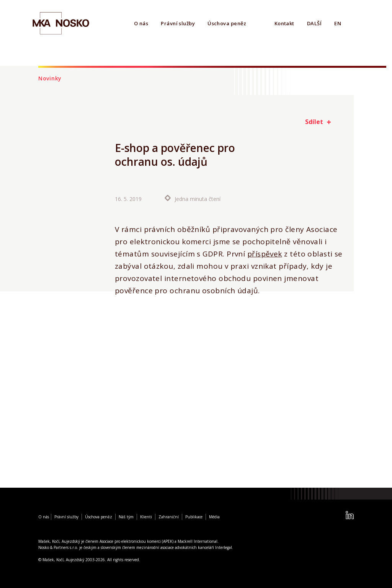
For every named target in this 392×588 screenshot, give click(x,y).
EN (338, 23)
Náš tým (126, 517)
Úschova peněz (227, 23)
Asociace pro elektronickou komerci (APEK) (136, 541)
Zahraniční (169, 517)
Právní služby (178, 23)
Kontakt (284, 23)
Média (214, 517)
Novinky (50, 78)
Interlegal (224, 547)
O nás (141, 23)
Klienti (146, 517)
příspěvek (265, 254)
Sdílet (314, 122)
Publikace (194, 517)
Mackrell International (198, 541)
